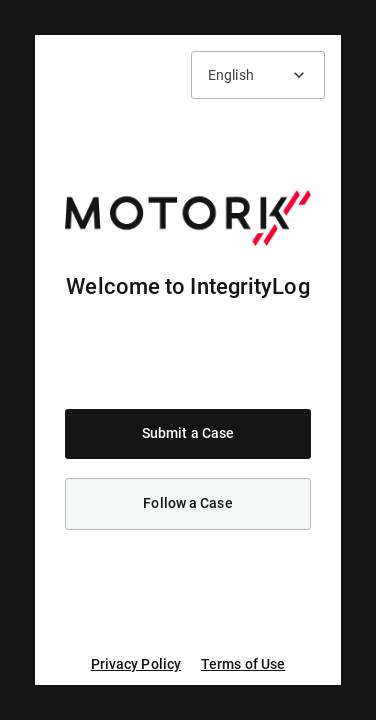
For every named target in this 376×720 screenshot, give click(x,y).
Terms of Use (243, 664)
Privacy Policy (136, 664)
